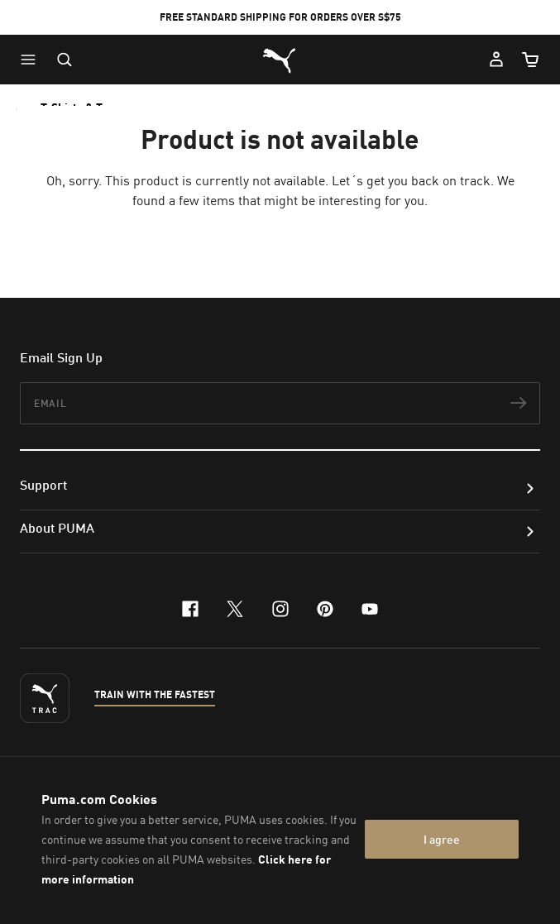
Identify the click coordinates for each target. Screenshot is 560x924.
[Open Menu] (32, 60)
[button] (32, 60)
